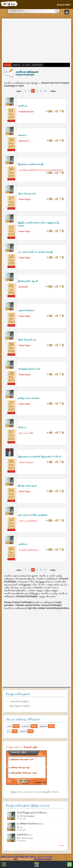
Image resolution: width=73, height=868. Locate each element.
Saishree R (24, 141)
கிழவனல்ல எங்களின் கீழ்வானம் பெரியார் (40, 457)
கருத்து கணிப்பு (14, 747)
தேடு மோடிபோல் (27, 340)
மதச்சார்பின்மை (26, 310)
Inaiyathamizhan (26, 112)
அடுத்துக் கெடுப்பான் (29, 369)
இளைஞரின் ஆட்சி (28, 281)
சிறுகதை (17, 65)
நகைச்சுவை (37, 65)
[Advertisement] (28, 41)
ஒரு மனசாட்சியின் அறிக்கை (33, 515)
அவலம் (22, 135)
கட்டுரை (26, 65)
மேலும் (62, 845)
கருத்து (41, 856)
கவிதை (7, 65)
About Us (4, 856)
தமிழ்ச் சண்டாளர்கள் (29, 398)
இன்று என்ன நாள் (27, 486)
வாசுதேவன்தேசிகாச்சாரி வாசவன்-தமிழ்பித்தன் (41, 170)
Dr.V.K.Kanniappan (26, 816)
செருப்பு (22, 427)
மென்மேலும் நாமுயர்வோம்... (32, 813)
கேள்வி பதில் (30, 747)
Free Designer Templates (43, 859)
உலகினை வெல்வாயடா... (30, 823)
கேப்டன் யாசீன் (26, 433)
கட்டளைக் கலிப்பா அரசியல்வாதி (35, 252)
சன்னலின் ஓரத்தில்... (20, 701)
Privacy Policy (24, 856)
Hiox (15, 859)
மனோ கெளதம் (26, 462)
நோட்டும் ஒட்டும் (27, 193)
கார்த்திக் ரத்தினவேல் (29, 550)
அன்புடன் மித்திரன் (28, 521)
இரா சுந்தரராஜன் (25, 838)
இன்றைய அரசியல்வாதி (31, 164)
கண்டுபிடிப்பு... (25, 834)
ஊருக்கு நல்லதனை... (21, 706)
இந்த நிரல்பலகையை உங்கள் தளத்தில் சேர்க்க (35, 792)
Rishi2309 (23, 287)
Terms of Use (13, 856)
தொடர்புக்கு (48, 856)
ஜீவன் (20, 827)
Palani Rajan (25, 199)
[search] (32, 11)
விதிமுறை (33, 856)
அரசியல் (23, 106)
